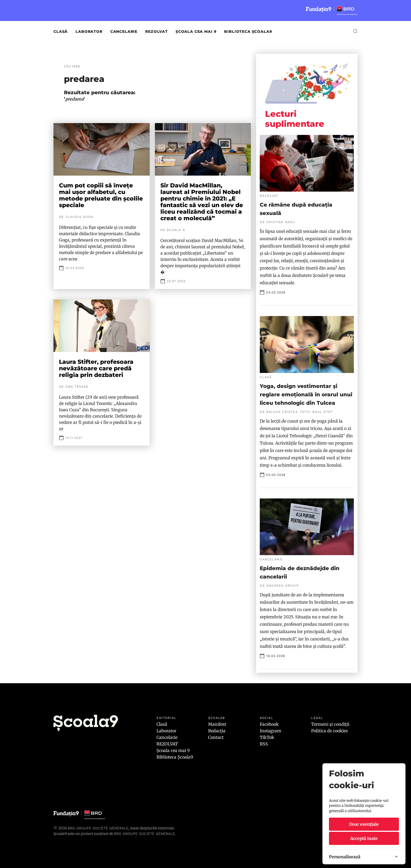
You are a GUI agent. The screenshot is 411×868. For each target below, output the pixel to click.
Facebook (269, 724)
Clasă (61, 31)
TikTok (267, 737)
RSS (264, 744)
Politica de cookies (329, 731)
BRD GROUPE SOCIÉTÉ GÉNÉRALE (144, 834)
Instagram (271, 731)
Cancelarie (124, 31)
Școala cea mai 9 (196, 31)
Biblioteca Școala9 (248, 31)
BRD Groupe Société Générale (98, 828)
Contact (216, 737)
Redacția (217, 731)
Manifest (217, 724)
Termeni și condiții (330, 724)
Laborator (89, 31)
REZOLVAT (156, 31)
